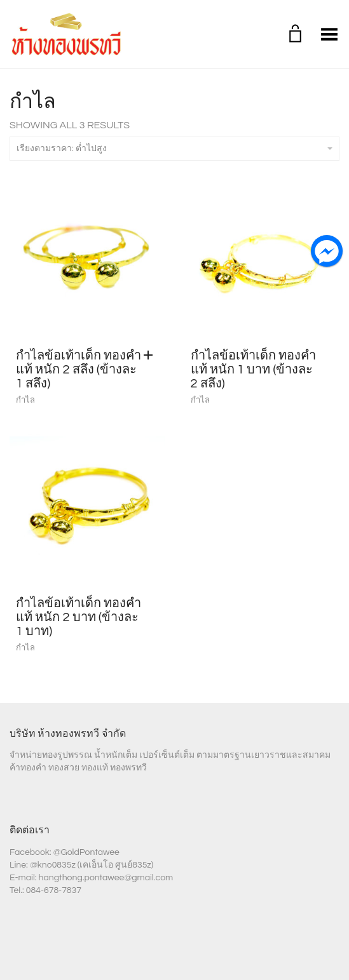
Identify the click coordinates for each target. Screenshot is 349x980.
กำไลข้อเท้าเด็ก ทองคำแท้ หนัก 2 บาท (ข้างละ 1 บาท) (79, 617)
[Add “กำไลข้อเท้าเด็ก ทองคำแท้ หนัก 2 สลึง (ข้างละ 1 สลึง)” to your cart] (151, 356)
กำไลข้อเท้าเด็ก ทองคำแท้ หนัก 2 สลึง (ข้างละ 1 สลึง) (79, 370)
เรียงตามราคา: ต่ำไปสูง (174, 149)
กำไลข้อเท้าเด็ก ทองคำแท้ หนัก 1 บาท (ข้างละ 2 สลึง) (253, 370)
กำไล (25, 400)
